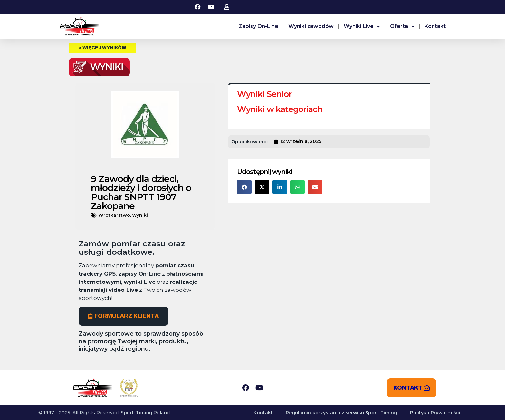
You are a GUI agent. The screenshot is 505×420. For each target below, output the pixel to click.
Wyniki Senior (264, 94)
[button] (244, 187)
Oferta (402, 26)
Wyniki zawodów (311, 26)
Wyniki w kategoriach (280, 109)
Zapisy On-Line (258, 26)
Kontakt (435, 26)
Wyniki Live (362, 26)
